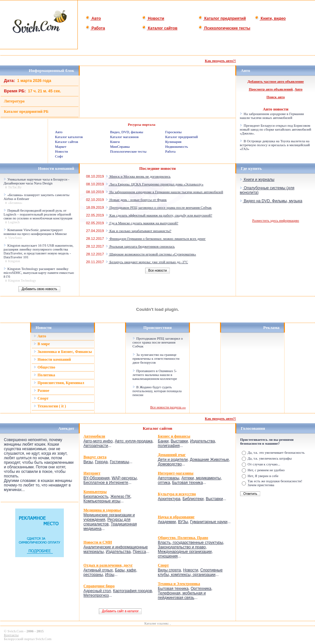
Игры (110, 575)
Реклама (271, 328)
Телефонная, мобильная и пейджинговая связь (182, 595)
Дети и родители (173, 460)
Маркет (61, 146)
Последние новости (158, 168)
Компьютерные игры (102, 501)
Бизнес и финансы (174, 436)
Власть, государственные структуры (190, 543)
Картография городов (133, 591)
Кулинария (173, 142)
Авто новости (276, 109)
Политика (44, 375)
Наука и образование (176, 517)
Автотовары (169, 478)
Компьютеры (95, 492)
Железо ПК (121, 497)
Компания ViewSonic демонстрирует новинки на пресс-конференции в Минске (35, 232)
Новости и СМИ (98, 542)
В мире (42, 344)
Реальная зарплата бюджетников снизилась (140, 246)
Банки (163, 441)
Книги (115, 142)
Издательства (118, 552)
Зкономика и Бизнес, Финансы (63, 352)
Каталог (151, 428)
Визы (88, 462)
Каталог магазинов (124, 137)
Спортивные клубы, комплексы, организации (190, 572)
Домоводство (170, 464)
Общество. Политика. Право (183, 538)
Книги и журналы (257, 180)
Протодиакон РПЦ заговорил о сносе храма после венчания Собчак (159, 207)
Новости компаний (52, 359)
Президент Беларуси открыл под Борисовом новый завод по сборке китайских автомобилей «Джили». (275, 129)
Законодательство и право (182, 547)
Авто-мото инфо (98, 441)
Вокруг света (95, 457)
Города (101, 462)
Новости (153, 18)
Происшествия (157, 328)
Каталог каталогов (69, 137)
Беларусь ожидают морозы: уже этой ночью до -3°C (147, 262)
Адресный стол (97, 591)
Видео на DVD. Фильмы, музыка (271, 201)
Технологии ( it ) (50, 406)
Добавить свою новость (39, 289)
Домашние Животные (210, 460)
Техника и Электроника (179, 584)
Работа (95, 28)
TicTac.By (15, 187)
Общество (45, 367)
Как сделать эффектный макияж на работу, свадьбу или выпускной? (159, 215)
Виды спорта (169, 570)
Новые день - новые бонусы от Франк (136, 200)
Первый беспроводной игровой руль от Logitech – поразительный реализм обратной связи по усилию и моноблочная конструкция (38, 214)
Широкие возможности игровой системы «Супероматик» (151, 254)
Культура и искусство (177, 494)
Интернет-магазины (176, 473)
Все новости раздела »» (168, 407)
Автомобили (94, 436)
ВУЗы (183, 522)
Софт (59, 156)
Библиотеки (193, 499)
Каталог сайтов (160, 28)
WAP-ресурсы (124, 478)
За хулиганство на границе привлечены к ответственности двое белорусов (156, 358)
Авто (93, 18)
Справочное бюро (99, 586)
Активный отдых (98, 570)
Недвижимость (177, 146)
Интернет (92, 473)
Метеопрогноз (96, 595)
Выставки (179, 441)
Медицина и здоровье (102, 510)
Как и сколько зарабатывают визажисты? (138, 231)
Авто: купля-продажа (134, 441)
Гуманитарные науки (209, 522)
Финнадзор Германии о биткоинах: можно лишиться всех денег (156, 239)
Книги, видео (270, 18)
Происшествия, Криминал (59, 383)
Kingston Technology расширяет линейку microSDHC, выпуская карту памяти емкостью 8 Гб (39, 273)
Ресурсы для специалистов (107, 522)
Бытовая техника (187, 483)
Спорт (41, 398)
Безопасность (96, 497)
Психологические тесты (224, 28)
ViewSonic (15, 238)
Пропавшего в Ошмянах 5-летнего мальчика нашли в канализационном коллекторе (155, 375)
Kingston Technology (22, 281)
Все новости (157, 270)
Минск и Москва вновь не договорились (138, 176)
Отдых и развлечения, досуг (108, 565)
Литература (14, 101)
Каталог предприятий (222, 18)
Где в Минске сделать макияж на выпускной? (142, 223)
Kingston (14, 261)
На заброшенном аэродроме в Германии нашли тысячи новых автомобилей (272, 116)
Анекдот (66, 428)
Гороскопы (174, 132)
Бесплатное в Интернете (106, 483)
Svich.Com (15, 631)
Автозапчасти (96, 446)
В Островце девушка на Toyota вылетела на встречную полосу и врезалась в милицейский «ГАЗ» (275, 145)
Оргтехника (201, 589)
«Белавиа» (15, 203)
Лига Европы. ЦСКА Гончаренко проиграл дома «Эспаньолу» (155, 184)
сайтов (166, 428)
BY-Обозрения (97, 478)
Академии (167, 522)
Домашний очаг (172, 455)
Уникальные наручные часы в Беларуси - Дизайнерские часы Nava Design (36, 181)
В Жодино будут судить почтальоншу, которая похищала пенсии (157, 391)
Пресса (140, 552)
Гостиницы (119, 462)
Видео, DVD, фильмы (127, 132)
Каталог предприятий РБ (26, 111)
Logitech (14, 222)
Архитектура (169, 499)
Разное (41, 391)
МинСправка (120, 146)
